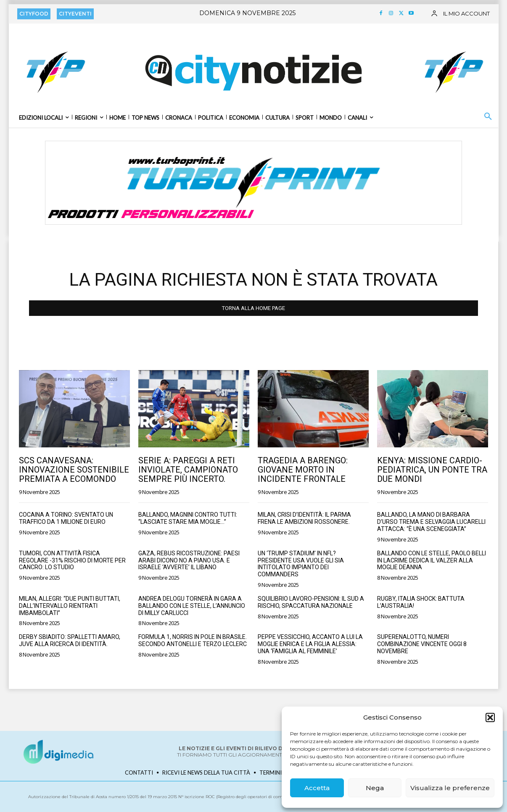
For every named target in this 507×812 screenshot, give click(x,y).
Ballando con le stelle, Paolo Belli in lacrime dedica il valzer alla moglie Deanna (432, 560)
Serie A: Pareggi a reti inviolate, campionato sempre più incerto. (188, 470)
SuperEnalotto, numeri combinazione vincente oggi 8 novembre (422, 644)
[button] (490, 717)
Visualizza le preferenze (450, 788)
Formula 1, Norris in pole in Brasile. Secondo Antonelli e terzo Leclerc (193, 640)
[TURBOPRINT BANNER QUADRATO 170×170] (55, 72)
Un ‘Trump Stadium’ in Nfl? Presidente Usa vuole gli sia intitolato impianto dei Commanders (301, 564)
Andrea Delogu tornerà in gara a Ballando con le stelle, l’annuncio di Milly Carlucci (192, 606)
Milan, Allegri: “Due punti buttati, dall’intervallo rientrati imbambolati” (70, 606)
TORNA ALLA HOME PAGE (253, 308)
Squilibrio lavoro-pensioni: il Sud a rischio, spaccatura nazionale (311, 602)
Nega (375, 788)
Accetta (317, 788)
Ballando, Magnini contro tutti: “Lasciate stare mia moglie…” (188, 518)
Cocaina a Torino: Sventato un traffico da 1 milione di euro (66, 518)
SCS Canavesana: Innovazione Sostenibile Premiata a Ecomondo (74, 470)
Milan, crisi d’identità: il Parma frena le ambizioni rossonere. (304, 518)
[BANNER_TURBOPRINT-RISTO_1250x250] (253, 183)
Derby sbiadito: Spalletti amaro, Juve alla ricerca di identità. (70, 640)
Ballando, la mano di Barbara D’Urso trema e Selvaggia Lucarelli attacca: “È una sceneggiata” (431, 522)
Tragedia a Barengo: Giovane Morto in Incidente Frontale (303, 470)
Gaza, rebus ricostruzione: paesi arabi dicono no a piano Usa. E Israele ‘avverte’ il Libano (189, 560)
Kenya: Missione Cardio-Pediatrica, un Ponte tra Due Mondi (432, 470)
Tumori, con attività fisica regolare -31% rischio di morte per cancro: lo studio (72, 560)
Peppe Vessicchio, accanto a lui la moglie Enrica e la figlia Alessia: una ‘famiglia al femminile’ (310, 644)
